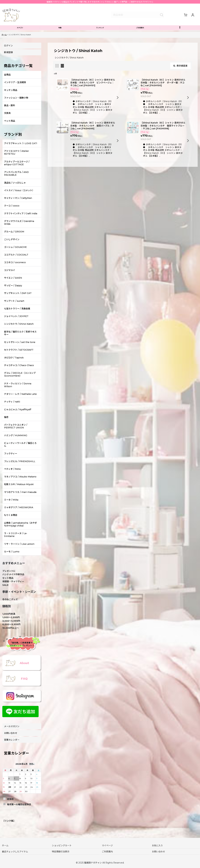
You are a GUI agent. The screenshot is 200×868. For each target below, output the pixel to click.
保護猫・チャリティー (13, 588)
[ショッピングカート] (185, 17)
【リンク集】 (9, 827)
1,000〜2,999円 (11, 624)
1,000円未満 (9, 620)
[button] (180, 34)
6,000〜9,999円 (11, 631)
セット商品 (8, 585)
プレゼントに (9, 578)
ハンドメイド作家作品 (13, 581)
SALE (5, 591)
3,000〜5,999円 (11, 627)
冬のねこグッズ (10, 606)
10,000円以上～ (11, 635)
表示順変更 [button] (180, 72)
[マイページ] (193, 17)
